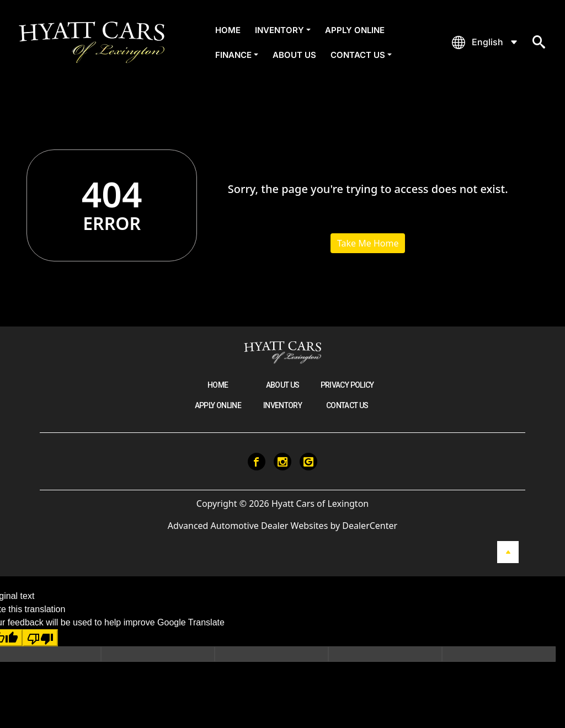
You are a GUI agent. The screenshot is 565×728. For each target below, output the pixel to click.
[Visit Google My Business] (308, 462)
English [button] (487, 42)
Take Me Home (368, 243)
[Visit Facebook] (257, 462)
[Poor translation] (40, 638)
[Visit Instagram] (282, 462)
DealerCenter (370, 526)
